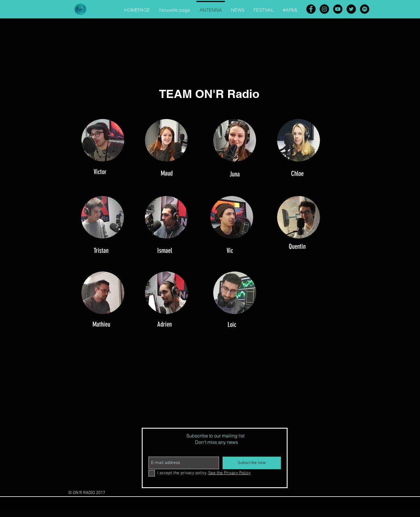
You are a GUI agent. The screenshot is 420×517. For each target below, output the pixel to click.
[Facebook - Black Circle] (311, 9)
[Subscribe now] (252, 463)
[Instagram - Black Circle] (324, 9)
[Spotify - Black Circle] (365, 9)
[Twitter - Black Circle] (351, 9)
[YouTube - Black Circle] (338, 9)
